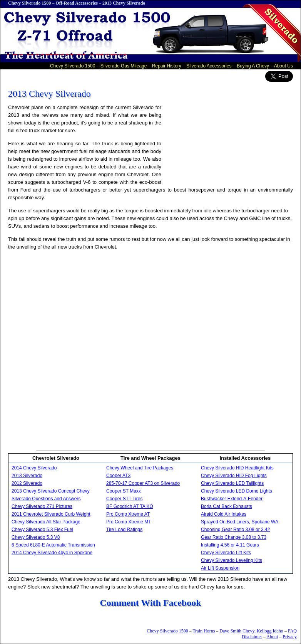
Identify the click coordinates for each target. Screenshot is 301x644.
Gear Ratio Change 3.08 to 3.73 (234, 537)
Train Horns (204, 631)
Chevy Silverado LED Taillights (232, 483)
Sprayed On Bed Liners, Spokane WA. (240, 522)
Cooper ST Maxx (124, 491)
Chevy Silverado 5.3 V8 (36, 537)
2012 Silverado (27, 483)
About (272, 637)
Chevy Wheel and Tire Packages (140, 468)
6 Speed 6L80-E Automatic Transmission (53, 545)
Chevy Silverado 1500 (29, 3)
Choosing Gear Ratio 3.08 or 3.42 (235, 530)
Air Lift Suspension (220, 568)
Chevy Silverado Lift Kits (226, 553)
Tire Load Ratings (124, 530)
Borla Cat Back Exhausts (227, 506)
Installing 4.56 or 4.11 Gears (230, 545)
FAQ (292, 631)
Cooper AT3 (118, 476)
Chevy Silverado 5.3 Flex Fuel (42, 530)
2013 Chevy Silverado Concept (43, 491)
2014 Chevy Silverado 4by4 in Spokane (52, 553)
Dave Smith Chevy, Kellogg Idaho (251, 631)
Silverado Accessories (209, 66)
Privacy (290, 637)
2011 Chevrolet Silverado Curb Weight (51, 514)
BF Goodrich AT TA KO (130, 506)
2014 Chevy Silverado (34, 468)
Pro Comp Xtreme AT (128, 514)
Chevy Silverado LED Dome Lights (237, 491)
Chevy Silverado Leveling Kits (232, 560)
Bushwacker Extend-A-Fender (232, 499)
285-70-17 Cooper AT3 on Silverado (143, 483)
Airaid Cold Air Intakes (224, 514)
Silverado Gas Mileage (124, 66)
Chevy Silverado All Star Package (46, 522)
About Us (283, 66)
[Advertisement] (94, 350)
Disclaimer (252, 637)
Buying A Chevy (253, 66)
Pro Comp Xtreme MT (129, 522)
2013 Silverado (27, 476)
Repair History (167, 66)
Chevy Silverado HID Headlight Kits (237, 468)
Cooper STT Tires (124, 499)
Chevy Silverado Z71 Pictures (42, 506)
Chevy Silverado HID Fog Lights (234, 476)
